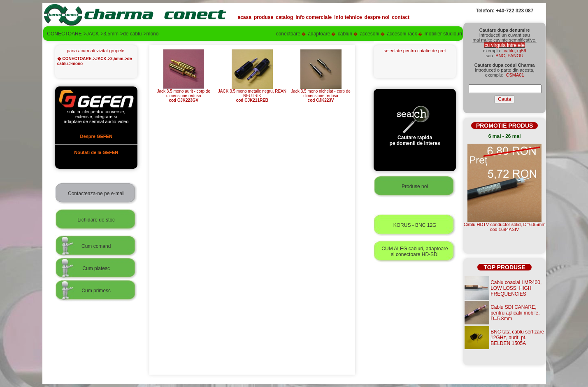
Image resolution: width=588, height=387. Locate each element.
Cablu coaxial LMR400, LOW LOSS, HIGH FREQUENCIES (516, 288)
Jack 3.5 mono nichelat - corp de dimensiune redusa (321, 94)
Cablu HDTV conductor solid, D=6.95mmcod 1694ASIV (505, 227)
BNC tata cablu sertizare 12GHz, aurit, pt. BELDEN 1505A (517, 338)
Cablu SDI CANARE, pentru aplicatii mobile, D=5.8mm (515, 313)
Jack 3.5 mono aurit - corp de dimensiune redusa (184, 94)
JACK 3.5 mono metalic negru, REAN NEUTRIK (252, 94)
